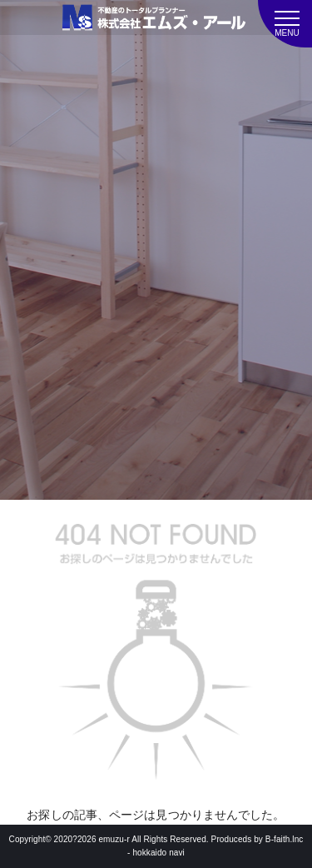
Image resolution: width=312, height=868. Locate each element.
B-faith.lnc (285, 839)
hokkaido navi (158, 853)
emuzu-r (114, 839)
